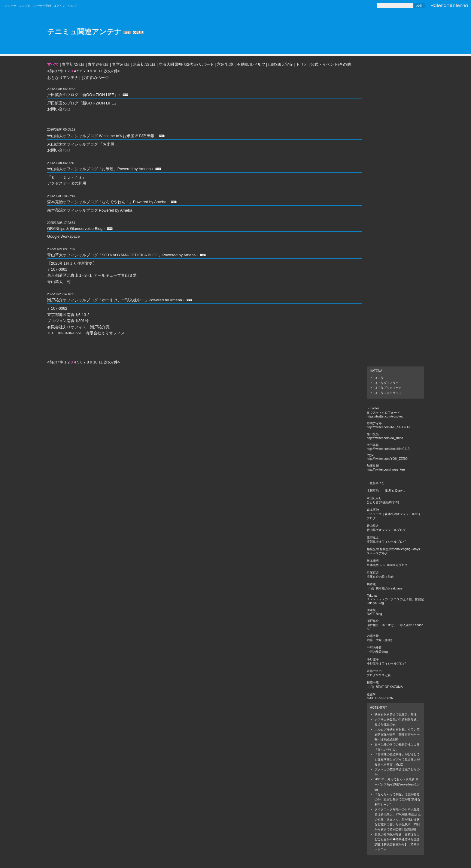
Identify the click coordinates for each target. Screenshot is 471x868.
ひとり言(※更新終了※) (383, 502)
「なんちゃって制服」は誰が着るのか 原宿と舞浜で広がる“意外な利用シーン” (398, 799)
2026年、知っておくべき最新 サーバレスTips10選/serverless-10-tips (397, 784)
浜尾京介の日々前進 (380, 577)
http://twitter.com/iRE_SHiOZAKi (389, 427)
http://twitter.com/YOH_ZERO (387, 459)
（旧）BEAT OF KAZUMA (385, 687)
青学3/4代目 (98, 64)
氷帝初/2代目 (144, 64)
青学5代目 (121, 64)
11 (101, 71)
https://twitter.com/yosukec (385, 416)
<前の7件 (55, 71)
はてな (379, 378)
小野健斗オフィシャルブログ (386, 663)
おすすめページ (95, 78)
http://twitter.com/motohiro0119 (388, 449)
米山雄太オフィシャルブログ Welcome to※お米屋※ (93, 136)
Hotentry (378, 708)
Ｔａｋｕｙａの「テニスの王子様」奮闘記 (395, 599)
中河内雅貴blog (377, 652)
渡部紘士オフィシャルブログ (386, 542)
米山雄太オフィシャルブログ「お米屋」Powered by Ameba (99, 169)
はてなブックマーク (388, 388)
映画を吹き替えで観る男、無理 (396, 714)
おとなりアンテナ (63, 78)
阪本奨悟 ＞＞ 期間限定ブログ (387, 565)
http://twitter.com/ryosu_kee (386, 470)
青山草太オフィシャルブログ (386, 530)
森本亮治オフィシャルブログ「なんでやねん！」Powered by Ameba (107, 202)
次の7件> (112, 71)
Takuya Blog (375, 603)
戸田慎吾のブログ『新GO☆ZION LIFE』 (83, 95)
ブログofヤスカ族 (379, 675)
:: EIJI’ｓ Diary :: (392, 491)
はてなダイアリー (387, 383)
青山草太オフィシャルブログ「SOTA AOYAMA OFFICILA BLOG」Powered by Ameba (122, 255)
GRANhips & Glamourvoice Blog (75, 229)
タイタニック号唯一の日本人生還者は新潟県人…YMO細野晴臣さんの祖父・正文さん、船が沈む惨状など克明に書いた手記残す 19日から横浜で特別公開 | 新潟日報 (398, 819)
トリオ (302, 64)
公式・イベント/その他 (331, 64)
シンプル (25, 6)
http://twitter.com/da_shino (385, 438)
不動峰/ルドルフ (251, 64)
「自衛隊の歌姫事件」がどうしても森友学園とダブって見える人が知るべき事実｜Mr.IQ (397, 759)
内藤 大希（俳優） (380, 640)
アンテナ (11, 6)
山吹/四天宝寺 (281, 64)
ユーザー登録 (42, 6)
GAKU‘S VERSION (380, 698)
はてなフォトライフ (388, 393)
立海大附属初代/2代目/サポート (186, 64)
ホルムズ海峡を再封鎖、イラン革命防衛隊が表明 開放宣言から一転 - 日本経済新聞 (397, 734)
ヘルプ (72, 6)
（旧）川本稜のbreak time (385, 588)
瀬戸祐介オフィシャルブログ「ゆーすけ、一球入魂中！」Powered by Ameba (115, 300)
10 (95, 71)
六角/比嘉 (225, 64)
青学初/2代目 (73, 64)
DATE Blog (374, 614)
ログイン (59, 6)
